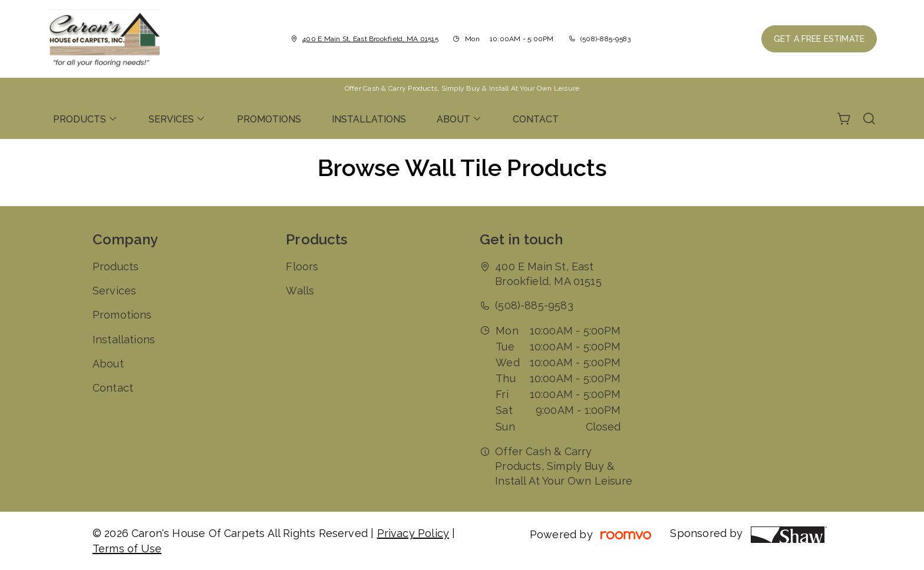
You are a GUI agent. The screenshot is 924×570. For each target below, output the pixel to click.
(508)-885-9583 (605, 39)
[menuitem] (85, 119)
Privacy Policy (413, 533)
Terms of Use (127, 549)
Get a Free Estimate (819, 39)
